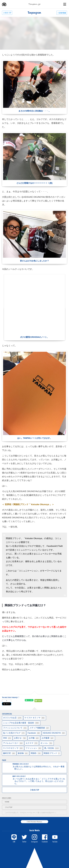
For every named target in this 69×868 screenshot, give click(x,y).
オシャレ (46, 743)
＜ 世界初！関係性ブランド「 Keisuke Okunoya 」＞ (28, 504)
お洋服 (34, 738)
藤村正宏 (9, 753)
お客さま (20, 738)
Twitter (24, 842)
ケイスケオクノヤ (13, 748)
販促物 (23, 753)
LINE (14, 842)
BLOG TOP (8, 13)
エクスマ (32, 743)
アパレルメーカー (13, 743)
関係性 (36, 753)
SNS (7, 738)
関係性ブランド (52, 753)
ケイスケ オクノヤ (35, 718)
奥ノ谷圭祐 (52, 748)
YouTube (55, 842)
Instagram (34, 842)
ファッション (34, 748)
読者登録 (63, 13)
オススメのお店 (12, 718)
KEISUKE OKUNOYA (54, 733)
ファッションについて (15, 728)
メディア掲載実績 (39, 728)
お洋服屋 (48, 738)
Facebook (34, 733)
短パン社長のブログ (14, 733)
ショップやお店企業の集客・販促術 (21, 723)
